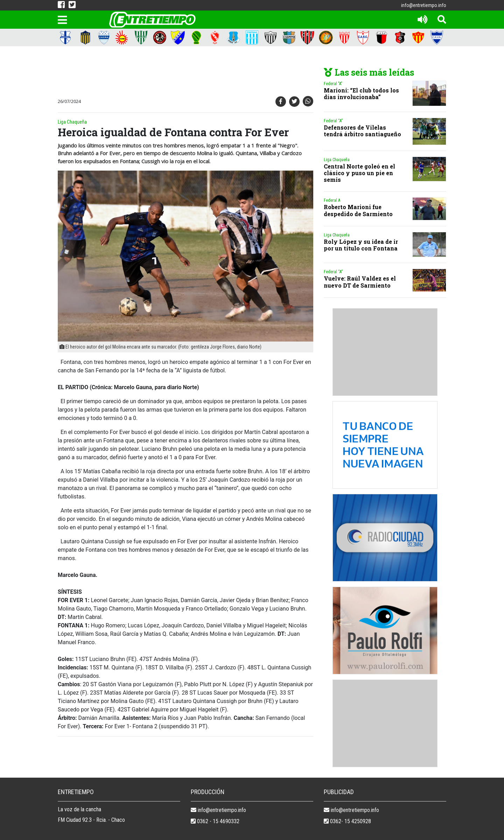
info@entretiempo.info (424, 5)
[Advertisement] (184, 73)
